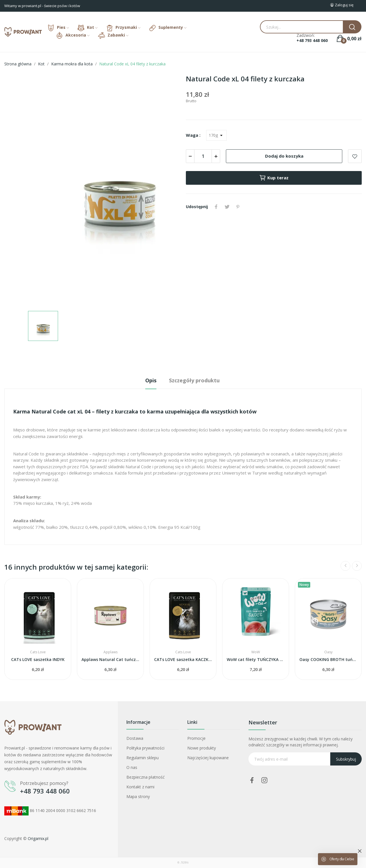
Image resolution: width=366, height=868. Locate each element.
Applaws (111, 652)
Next (357, 566)
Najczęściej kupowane (208, 758)
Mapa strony (138, 796)
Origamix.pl (38, 838)
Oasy (328, 652)
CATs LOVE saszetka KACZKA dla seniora (183, 659)
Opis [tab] (151, 380)
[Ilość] (203, 156)
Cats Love (38, 652)
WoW (256, 652)
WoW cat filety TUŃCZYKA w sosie (256, 659)
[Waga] (216, 135)
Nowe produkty (202, 748)
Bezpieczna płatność (146, 777)
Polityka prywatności (145, 748)
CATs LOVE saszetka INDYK (38, 659)
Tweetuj (227, 207)
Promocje (196, 738)
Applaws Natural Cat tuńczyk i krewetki (110, 659)
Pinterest (238, 207)
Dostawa (135, 738)
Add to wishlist (355, 156)
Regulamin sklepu (143, 758)
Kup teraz (274, 178)
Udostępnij (216, 207)
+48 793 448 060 (312, 41)
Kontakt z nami (140, 787)
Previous (345, 566)
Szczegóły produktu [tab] (194, 380)
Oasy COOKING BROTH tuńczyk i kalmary (328, 659)
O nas (132, 767)
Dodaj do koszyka (284, 156)
